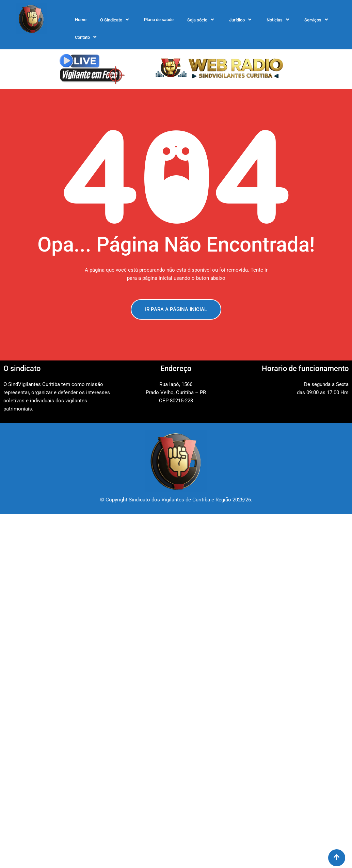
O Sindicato (115, 20)
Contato (86, 37)
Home (81, 20)
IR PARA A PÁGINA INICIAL (176, 309)
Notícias (279, 20)
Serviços (317, 20)
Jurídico (241, 20)
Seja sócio (201, 20)
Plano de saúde (159, 20)
